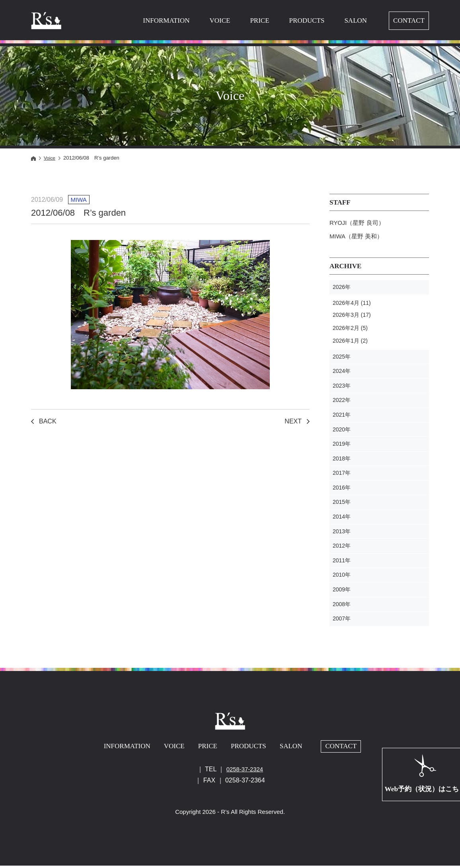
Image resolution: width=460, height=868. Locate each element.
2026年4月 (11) (352, 305)
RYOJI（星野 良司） (359, 223)
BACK (48, 421)
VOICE (220, 20)
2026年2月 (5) (350, 330)
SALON (356, 20)
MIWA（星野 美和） (358, 238)
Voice (50, 158)
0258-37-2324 (245, 771)
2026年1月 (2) (350, 343)
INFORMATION (166, 20)
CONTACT (409, 20)
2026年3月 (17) (352, 317)
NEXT (293, 421)
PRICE (259, 20)
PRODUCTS (307, 20)
